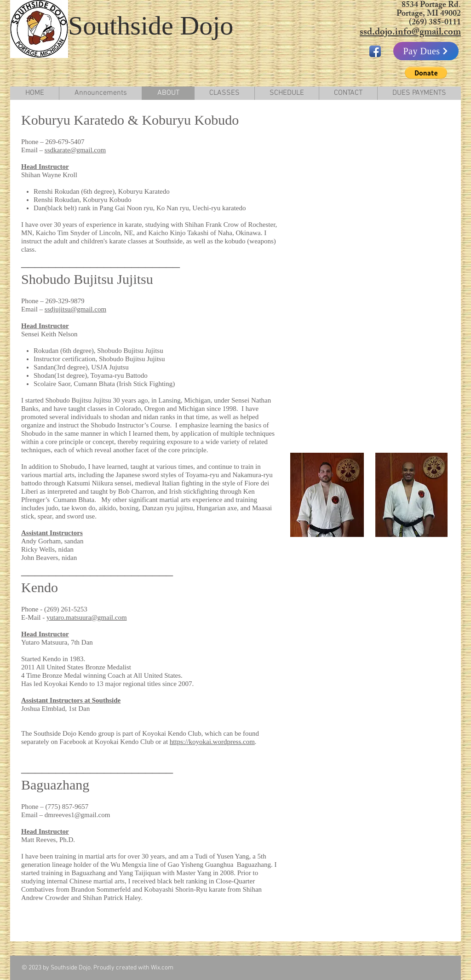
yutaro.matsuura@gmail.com (87, 617)
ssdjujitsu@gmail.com (75, 309)
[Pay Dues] (426, 51)
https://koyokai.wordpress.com (212, 742)
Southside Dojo (151, 26)
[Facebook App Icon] (375, 51)
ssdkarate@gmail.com (75, 150)
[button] (426, 73)
